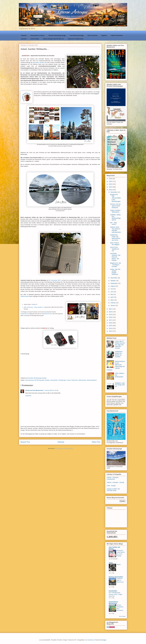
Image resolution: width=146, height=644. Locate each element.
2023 (111, 187)
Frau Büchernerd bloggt (77, 35)
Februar (113, 303)
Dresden (47, 380)
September (114, 283)
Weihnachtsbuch (92, 380)
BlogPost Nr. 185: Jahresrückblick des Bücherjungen (115, 198)
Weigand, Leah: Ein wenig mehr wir (120, 385)
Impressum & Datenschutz (76, 39)
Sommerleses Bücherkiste (113, 603)
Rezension (75, 380)
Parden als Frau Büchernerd (34, 390)
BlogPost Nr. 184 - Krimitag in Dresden (116, 265)
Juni (112, 292)
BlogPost (104, 35)
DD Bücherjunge (39, 380)
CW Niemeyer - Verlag (32, 307)
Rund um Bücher (93, 35)
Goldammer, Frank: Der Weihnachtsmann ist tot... (115, 237)
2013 (111, 331)
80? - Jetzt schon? (114, 224)
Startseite (24, 35)
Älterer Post (96, 442)
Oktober (113, 281)
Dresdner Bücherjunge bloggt (57, 35)
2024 (111, 184)
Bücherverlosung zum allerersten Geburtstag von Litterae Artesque (116, 366)
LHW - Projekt (111, 486)
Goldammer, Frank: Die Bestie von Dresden (119, 354)
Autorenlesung (29, 380)
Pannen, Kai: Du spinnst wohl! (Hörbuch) (115, 206)
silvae (111, 563)
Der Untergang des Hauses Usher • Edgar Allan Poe (115, 594)
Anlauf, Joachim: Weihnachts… (115, 211)
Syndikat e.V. (41, 307)
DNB (25, 307)
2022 (111, 190)
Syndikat (33, 304)
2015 (111, 326)
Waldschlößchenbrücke (47, 314)
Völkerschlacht (25, 296)
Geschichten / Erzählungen (58, 380)
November (114, 278)
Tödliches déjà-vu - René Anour (120, 580)
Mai (112, 294)
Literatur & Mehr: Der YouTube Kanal (113, 490)
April (112, 297)
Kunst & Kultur (35, 39)
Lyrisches (24, 39)
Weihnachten (82, 380)
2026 (111, 179)
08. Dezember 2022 (55, 280)
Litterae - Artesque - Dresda (115, 482)
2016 (111, 323)
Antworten (28, 396)
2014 (111, 328)
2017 (111, 320)
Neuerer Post (25, 442)
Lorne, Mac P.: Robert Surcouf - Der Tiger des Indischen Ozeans (120, 345)
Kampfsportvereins (25, 314)
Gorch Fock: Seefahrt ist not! (115, 249)
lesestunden (113, 591)
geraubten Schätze (39, 63)
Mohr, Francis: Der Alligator (115, 244)
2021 (111, 309)
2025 (111, 181)
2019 (111, 314)
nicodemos (91, 640)
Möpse (119, 564)
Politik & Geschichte (117, 35)
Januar (113, 305)
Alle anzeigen (122, 616)
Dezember (114, 192)
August (113, 286)
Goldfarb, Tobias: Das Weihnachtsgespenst (116, 217)
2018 (111, 317)
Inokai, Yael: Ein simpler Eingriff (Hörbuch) (115, 272)
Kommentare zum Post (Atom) (64, 448)
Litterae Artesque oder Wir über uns (53, 39)
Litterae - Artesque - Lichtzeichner (113, 478)
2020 (111, 312)
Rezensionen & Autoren (37, 35)
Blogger (104, 640)
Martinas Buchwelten (116, 577)
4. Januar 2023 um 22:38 (51, 390)
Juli (112, 289)
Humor (69, 380)
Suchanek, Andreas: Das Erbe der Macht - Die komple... (115, 257)
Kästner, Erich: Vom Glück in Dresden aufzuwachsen (116, 230)
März (112, 300)
